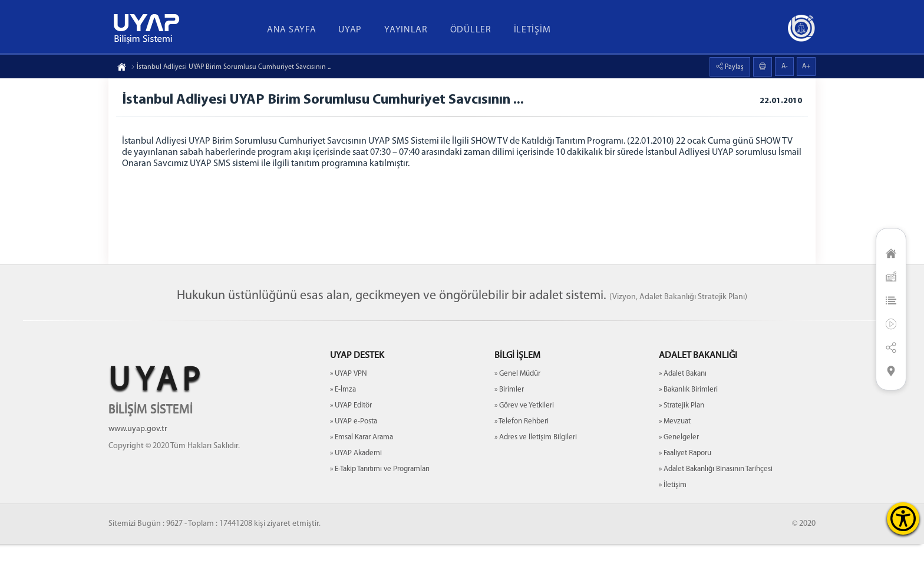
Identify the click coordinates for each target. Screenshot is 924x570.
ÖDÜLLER (471, 30)
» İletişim (673, 511)
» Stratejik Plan (682, 431)
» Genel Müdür (517, 400)
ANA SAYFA (291, 30)
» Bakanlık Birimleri (688, 415)
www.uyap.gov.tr (138, 455)
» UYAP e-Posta (354, 447)
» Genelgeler (679, 463)
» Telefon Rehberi (522, 447)
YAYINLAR (406, 30)
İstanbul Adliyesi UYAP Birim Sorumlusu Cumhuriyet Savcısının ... (231, 67)
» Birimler (509, 415)
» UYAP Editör (351, 431)
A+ (806, 67)
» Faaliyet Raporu (685, 479)
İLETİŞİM (532, 30)
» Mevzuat (675, 447)
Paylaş (733, 67)
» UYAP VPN (349, 400)
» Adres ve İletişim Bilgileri (536, 463)
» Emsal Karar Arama (362, 463)
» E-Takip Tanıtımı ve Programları (380, 495)
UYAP (350, 30)
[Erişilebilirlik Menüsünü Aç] (903, 518)
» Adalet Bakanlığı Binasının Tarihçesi (716, 495)
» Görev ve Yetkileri (524, 431)
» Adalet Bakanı (683, 400)
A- (785, 67)
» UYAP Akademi (356, 479)
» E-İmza (343, 415)
